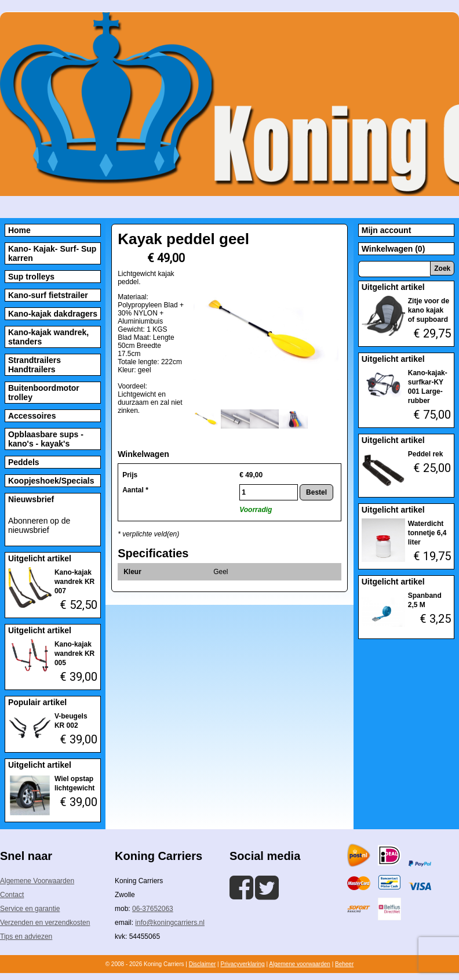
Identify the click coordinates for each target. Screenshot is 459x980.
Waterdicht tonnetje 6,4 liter (427, 533)
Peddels (24, 462)
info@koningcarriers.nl (170, 923)
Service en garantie (30, 909)
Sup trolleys (31, 277)
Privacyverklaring (242, 964)
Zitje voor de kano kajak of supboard (429, 310)
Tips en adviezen (26, 937)
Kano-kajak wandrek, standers (48, 337)
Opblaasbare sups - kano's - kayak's (46, 439)
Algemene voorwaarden (300, 964)
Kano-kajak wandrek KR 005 (74, 654)
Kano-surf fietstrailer (48, 295)
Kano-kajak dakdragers (53, 314)
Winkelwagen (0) (394, 249)
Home (19, 230)
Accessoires (32, 416)
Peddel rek (426, 454)
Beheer (344, 964)
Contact (12, 895)
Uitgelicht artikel (40, 558)
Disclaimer (203, 964)
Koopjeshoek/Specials (51, 481)
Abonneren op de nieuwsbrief (39, 525)
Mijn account (387, 230)
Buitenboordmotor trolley (44, 393)
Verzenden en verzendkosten (45, 923)
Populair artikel (37, 702)
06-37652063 (153, 909)
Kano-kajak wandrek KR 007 (74, 582)
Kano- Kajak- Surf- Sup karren (52, 253)
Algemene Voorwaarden (37, 881)
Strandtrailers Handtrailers (34, 365)
